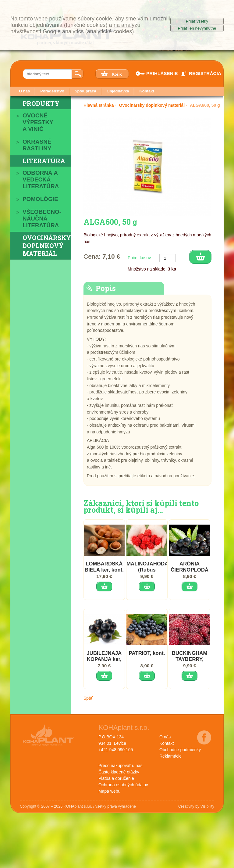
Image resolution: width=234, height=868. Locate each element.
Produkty (41, 103)
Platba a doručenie (116, 778)
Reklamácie (170, 756)
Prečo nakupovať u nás (121, 766)
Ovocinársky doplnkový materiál (47, 246)
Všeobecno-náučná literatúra (42, 219)
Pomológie (40, 199)
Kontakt (147, 91)
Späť (88, 698)
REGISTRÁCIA (201, 73)
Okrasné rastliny (37, 145)
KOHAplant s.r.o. (124, 728)
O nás (24, 91)
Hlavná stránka (99, 105)
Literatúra (44, 161)
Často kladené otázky (119, 772)
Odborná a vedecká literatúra (41, 179)
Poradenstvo (52, 91)
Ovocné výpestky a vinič (38, 122)
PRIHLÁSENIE (158, 73)
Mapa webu (109, 791)
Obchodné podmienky (180, 750)
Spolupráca (85, 91)
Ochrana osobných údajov (123, 785)
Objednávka (118, 91)
